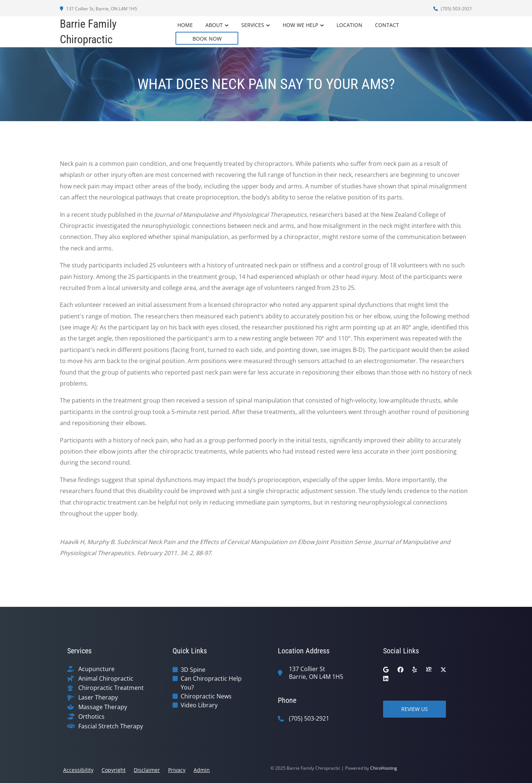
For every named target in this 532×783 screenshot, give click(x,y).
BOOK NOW (207, 39)
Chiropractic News (206, 696)
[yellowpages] (429, 670)
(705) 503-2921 (453, 9)
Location (349, 25)
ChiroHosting (384, 768)
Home (185, 25)
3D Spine (193, 670)
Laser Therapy (98, 697)
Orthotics (91, 717)
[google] (386, 670)
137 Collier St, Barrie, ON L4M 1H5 (98, 9)
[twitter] (443, 670)
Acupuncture (96, 669)
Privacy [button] (177, 770)
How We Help (300, 25)
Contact (387, 25)
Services (253, 25)
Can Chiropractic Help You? (211, 683)
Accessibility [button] (78, 770)
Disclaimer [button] (147, 770)
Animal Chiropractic (106, 679)
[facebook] (400, 670)
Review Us (415, 709)
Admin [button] (202, 770)
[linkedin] (386, 678)
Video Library (199, 705)
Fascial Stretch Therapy (111, 726)
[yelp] (415, 670)
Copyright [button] (114, 770)
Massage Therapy (103, 707)
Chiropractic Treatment (111, 688)
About (214, 25)
